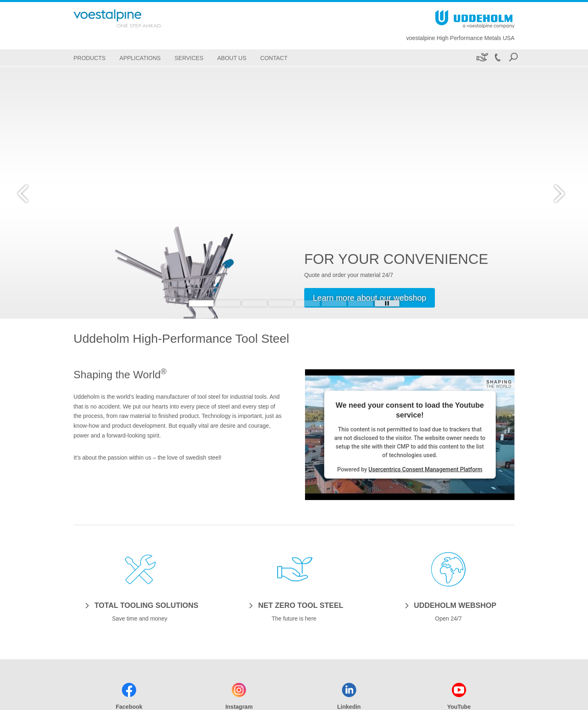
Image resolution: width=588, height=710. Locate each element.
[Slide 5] (307, 303)
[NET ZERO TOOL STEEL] (294, 605)
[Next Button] (557, 192)
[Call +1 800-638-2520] (497, 58)
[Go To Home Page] (131, 18)
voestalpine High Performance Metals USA (460, 38)
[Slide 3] (254, 303)
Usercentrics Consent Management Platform (425, 469)
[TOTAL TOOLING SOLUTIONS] (140, 605)
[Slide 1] (201, 303)
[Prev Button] (31, 192)
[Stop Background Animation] (387, 303)
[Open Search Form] (513, 58)
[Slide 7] (361, 303)
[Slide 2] (228, 303)
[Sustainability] (482, 58)
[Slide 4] (281, 303)
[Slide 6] (334, 303)
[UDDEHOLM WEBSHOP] (449, 605)
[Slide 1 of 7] (294, 193)
